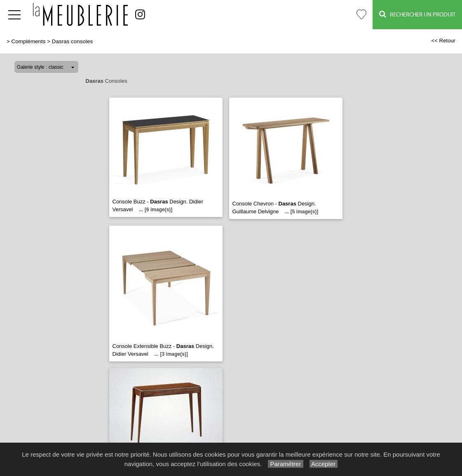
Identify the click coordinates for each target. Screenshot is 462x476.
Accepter (324, 464)
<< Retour (443, 41)
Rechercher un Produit (417, 14)
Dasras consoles (72, 41)
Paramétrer (285, 464)
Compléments (29, 41)
